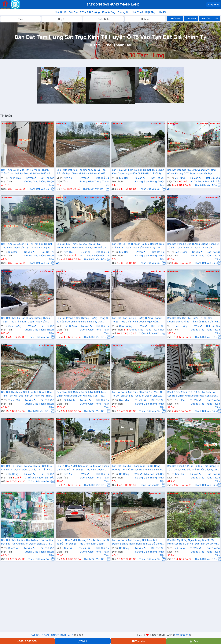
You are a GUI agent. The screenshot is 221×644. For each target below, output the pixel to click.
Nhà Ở (58, 12)
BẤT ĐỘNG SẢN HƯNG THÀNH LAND (52, 635)
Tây (44, 494)
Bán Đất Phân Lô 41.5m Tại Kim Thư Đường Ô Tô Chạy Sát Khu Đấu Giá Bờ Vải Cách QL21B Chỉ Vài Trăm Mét (193, 468)
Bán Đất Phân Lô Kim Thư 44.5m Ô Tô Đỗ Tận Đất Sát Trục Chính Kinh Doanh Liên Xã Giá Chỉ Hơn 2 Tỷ (27, 542)
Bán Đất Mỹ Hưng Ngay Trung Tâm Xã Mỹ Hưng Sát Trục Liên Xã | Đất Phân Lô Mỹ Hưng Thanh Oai (194, 542)
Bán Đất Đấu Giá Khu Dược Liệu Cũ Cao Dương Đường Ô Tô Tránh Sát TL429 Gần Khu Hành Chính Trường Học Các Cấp (193, 320)
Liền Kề (162, 12)
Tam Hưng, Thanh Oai (112, 45)
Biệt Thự (150, 12)
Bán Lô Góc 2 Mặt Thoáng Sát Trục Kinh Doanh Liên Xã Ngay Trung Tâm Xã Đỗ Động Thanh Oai (137, 542)
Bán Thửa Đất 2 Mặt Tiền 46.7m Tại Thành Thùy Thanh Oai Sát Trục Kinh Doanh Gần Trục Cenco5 (27, 172)
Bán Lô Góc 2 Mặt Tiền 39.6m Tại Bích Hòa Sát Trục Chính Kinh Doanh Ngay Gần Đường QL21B (193, 394)
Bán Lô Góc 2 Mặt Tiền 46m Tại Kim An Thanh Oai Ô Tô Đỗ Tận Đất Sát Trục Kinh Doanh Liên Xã (83, 468)
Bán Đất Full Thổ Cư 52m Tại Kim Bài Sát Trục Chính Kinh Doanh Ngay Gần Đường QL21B (138, 246)
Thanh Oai (6, 124)
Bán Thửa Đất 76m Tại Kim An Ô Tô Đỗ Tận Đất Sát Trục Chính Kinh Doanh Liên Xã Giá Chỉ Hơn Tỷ (81, 172)
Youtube (138, 641)
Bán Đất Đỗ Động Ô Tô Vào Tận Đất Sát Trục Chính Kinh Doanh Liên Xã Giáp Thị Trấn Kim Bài (26, 468)
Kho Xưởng (109, 12)
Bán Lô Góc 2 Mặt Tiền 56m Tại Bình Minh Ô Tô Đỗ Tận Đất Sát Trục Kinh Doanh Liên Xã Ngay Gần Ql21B (137, 394)
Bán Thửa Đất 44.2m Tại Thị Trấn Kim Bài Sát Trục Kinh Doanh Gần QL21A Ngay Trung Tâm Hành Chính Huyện (27, 246)
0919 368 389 (182, 635)
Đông (155, 124)
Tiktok (83, 641)
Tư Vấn (31, 178)
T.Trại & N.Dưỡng (90, 12)
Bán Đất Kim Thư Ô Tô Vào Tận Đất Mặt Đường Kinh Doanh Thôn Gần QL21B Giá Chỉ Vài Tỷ (82, 246)
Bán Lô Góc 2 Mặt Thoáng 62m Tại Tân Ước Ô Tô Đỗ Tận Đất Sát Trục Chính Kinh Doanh (83, 542)
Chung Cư (124, 12)
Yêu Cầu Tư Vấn (210, 19)
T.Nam (211, 124)
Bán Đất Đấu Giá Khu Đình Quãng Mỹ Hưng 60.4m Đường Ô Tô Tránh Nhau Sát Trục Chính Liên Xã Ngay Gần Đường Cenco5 (191, 172)
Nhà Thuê (137, 12)
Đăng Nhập (213, 5)
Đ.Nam (100, 124)
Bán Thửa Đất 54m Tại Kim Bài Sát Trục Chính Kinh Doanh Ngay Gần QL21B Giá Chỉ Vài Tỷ (138, 172)
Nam (98, 198)
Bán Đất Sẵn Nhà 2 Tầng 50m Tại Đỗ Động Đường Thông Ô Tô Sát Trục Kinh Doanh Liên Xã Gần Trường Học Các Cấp (137, 468)
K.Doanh (201, 124)
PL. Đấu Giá (71, 12)
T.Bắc (44, 124)
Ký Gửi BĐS (175, 19)
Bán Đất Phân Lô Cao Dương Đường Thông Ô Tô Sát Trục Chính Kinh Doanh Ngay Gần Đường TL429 (193, 246)
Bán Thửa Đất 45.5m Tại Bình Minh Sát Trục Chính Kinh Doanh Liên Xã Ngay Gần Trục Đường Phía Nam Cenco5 (81, 394)
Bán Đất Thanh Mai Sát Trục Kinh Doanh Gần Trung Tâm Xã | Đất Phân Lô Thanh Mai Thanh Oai (27, 394)
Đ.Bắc (155, 198)
